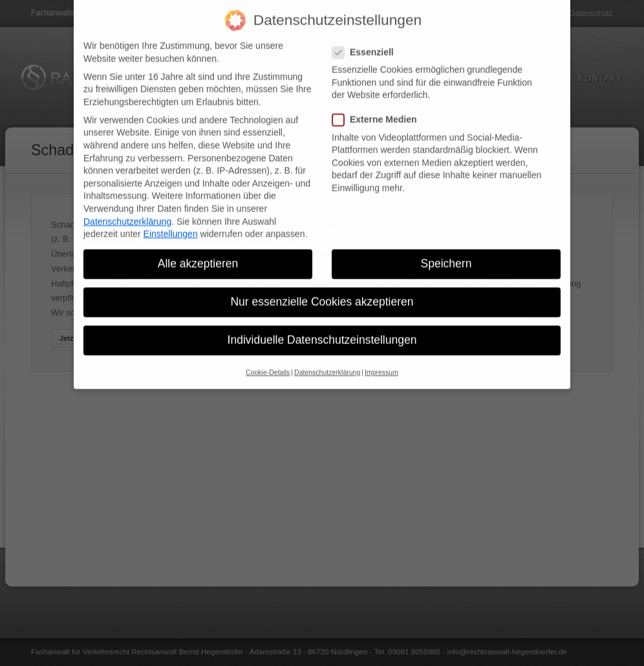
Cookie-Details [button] (268, 363)
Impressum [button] (381, 363)
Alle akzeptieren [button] (198, 255)
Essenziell (368, 43)
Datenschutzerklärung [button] (327, 363)
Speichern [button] (446, 255)
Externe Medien (380, 111)
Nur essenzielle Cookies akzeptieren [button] (322, 293)
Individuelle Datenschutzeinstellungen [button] (322, 331)
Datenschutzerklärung (127, 212)
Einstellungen (171, 225)
